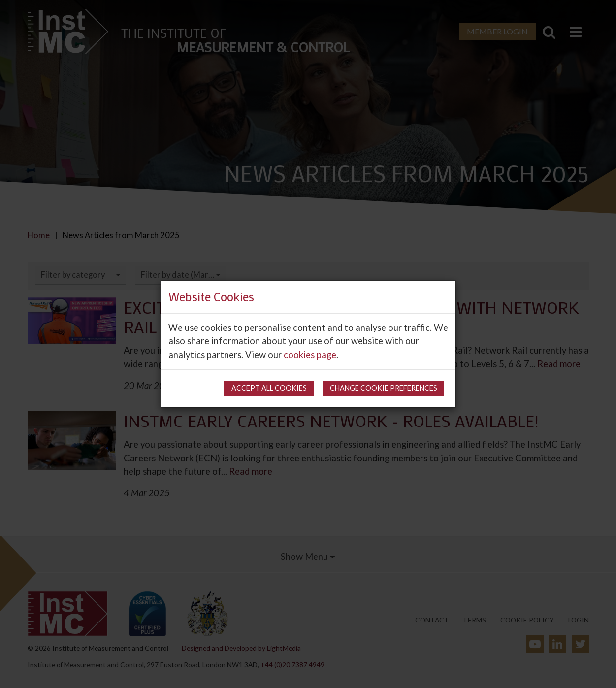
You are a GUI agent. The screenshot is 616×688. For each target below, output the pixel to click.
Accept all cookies (269, 388)
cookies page (310, 355)
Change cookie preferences (384, 388)
